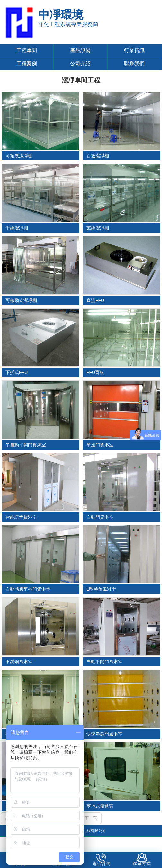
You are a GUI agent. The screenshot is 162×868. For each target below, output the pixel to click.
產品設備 (80, 50)
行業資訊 (134, 50)
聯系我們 (134, 64)
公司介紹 (80, 64)
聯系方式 (142, 863)
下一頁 (91, 818)
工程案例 (27, 64)
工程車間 (27, 50)
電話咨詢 (101, 863)
